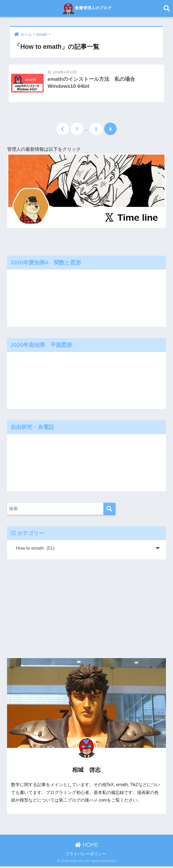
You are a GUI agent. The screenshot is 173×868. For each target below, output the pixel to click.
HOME (87, 846)
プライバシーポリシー (86, 856)
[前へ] (63, 130)
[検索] (109, 510)
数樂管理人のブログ (87, 8)
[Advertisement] (87, 610)
